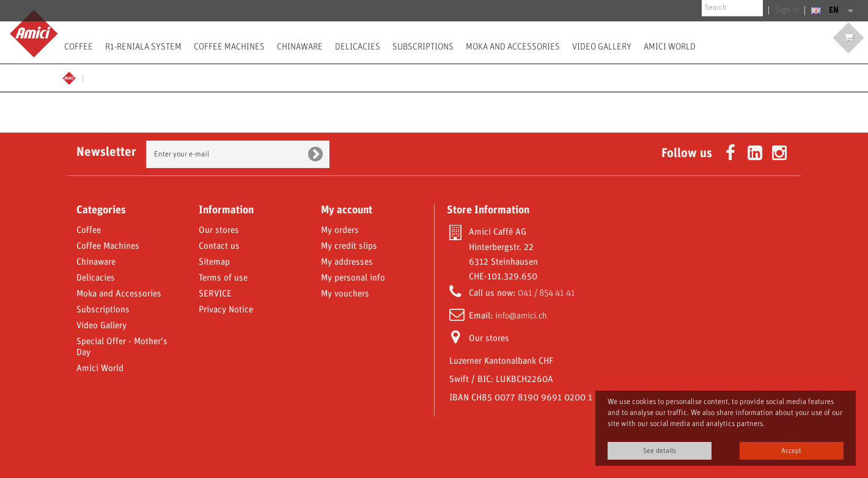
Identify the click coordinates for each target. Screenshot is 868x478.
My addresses (347, 262)
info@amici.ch (521, 316)
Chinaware (300, 46)
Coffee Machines (229, 46)
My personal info (353, 278)
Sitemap (214, 262)
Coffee (79, 46)
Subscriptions (423, 46)
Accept (791, 451)
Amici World (670, 46)
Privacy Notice (226, 310)
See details (660, 451)
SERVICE (215, 294)
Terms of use (223, 278)
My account (347, 210)
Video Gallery (602, 46)
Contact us (219, 246)
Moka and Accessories (513, 46)
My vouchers (345, 294)
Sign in (789, 10)
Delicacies (358, 46)
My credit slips (349, 246)
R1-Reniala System (143, 46)
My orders (340, 230)
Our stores (219, 230)
